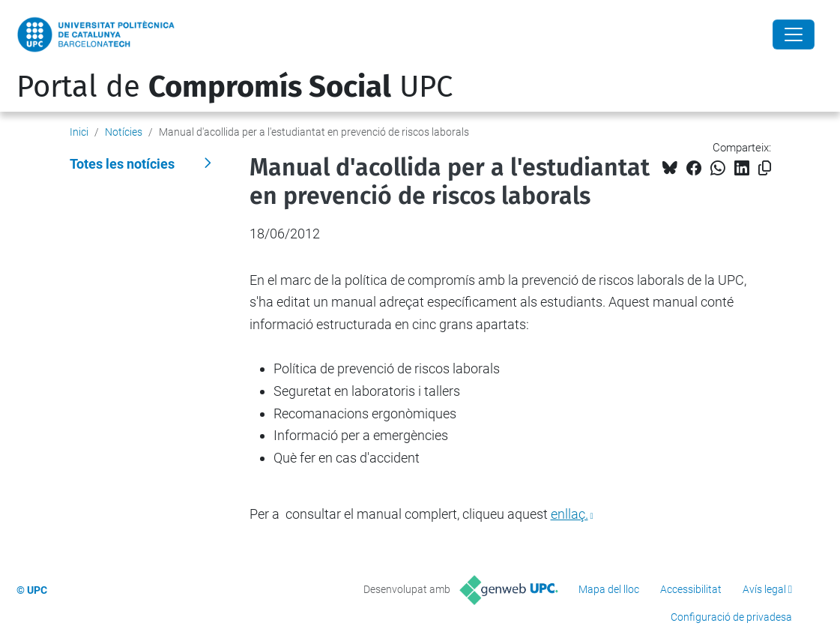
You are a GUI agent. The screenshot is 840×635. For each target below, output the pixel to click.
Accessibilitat (691, 589)
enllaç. (569, 514)
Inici (79, 132)
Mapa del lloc (609, 589)
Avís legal (764, 589)
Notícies (124, 132)
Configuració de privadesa (731, 617)
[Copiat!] (765, 168)
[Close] (794, 34)
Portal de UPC (235, 87)
